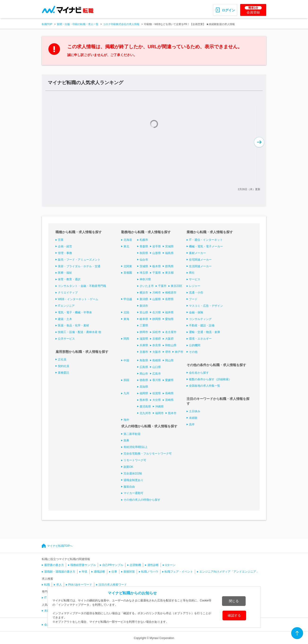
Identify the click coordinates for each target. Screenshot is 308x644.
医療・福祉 (65, 273)
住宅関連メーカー (200, 260)
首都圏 (128, 273)
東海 (126, 319)
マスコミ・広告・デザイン (206, 306)
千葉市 (162, 286)
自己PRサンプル (113, 565)
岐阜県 (144, 319)
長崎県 (169, 393)
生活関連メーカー (200, 266)
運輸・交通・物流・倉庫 (205, 332)
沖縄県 (159, 407)
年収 (85, 572)
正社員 (62, 359)
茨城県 (144, 266)
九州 (126, 393)
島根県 (157, 360)
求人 (59, 585)
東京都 (169, 273)
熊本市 (172, 413)
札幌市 (144, 240)
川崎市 (157, 293)
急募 (126, 440)
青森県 (144, 246)
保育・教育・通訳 (69, 279)
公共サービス (66, 339)
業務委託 (64, 373)
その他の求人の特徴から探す (142, 500)
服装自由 (129, 487)
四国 (126, 380)
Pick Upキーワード (80, 585)
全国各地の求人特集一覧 (205, 386)
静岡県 (157, 319)
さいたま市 (147, 286)
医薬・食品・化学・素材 (73, 325)
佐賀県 (157, 393)
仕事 (114, 572)
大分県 (157, 400)
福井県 (169, 312)
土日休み (195, 411)
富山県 (144, 312)
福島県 (169, 253)
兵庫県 (144, 345)
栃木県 (157, 266)
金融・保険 (196, 312)
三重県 (144, 325)
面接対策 (129, 572)
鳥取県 (144, 360)
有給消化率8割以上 (136, 447)
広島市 (157, 374)
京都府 (157, 339)
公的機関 (195, 345)
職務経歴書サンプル (83, 565)
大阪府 (169, 339)
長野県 (169, 299)
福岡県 (144, 393)
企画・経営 (65, 246)
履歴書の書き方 (54, 565)
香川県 (157, 380)
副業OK (128, 467)
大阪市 (157, 352)
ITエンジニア (66, 306)
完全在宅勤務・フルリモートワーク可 (148, 454)
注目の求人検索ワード (113, 585)
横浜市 (144, 293)
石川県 (157, 312)
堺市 (168, 352)
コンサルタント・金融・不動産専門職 (82, 286)
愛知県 (169, 319)
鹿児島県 (145, 407)
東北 (126, 246)
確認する (234, 615)
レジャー (195, 286)
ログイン (228, 10)
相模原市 (171, 293)
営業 (61, 240)
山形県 (157, 253)
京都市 (144, 352)
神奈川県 (145, 279)
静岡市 (144, 332)
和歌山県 (171, 345)
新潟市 (144, 306)
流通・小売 (196, 293)
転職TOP (47, 24)
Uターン (170, 565)
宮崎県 (169, 400)
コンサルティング (200, 319)
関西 (126, 339)
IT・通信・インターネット (206, 240)
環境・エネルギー (200, 339)
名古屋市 (171, 332)
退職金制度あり (133, 480)
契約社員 (64, 366)
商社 (192, 273)
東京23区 (177, 286)
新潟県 (144, 299)
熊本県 (144, 400)
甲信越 (128, 299)
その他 (193, 352)
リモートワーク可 (135, 460)
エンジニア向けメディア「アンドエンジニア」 (229, 572)
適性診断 (153, 565)
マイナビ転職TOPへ (60, 546)
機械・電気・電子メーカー (206, 246)
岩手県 (157, 246)
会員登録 (253, 10)
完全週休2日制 (133, 473)
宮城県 (169, 246)
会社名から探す (199, 373)
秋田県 (144, 253)
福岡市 (159, 413)
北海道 (128, 240)
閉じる (234, 601)
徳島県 (144, 380)
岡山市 (144, 374)
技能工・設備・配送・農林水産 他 (79, 332)
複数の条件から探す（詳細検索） (210, 379)
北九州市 (145, 413)
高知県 (144, 387)
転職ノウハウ (150, 572)
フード (193, 299)
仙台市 (144, 260)
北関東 (128, 266)
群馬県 (169, 266)
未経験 (193, 418)
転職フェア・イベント (179, 572)
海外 (126, 420)
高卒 (192, 425)
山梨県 (157, 299)
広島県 (144, 367)
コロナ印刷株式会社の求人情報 (121, 24)
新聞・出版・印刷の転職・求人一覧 (78, 24)
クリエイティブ (68, 293)
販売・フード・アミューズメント (79, 260)
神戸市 (179, 352)
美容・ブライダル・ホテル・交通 (79, 266)
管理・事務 (65, 253)
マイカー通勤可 (133, 493)
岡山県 (169, 360)
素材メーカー (197, 253)
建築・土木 (65, 319)
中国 (126, 360)
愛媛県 (169, 380)
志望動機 (135, 565)
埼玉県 (144, 273)
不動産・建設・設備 (202, 325)
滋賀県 (144, 339)
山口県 (157, 367)
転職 (47, 585)
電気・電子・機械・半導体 (75, 312)
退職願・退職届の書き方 (60, 572)
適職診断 (99, 572)
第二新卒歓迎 (132, 434)
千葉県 (157, 273)
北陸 (126, 312)
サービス (195, 279)
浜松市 (157, 332)
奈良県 (157, 345)
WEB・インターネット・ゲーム (78, 299)
